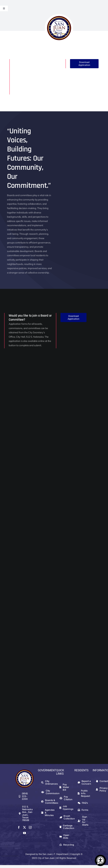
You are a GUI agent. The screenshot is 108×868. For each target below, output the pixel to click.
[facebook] (19, 827)
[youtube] (24, 833)
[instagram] (30, 827)
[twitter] (24, 827)
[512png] (25, 771)
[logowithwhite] (59, 15)
